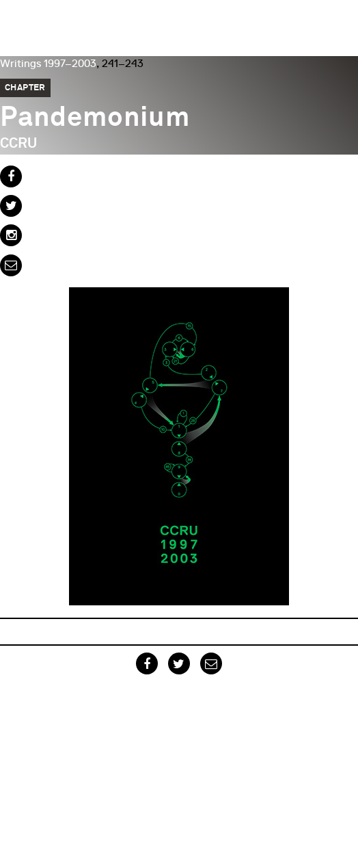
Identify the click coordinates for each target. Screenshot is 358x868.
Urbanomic (22, 22)
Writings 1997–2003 (48, 64)
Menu (341, 17)
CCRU (18, 144)
